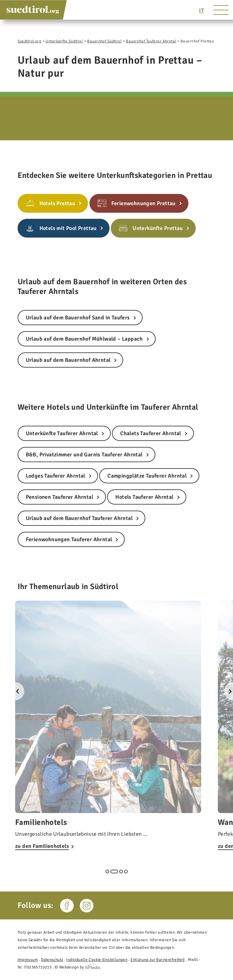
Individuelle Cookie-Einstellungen (97, 960)
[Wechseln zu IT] (202, 11)
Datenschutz (52, 960)
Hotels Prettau (57, 203)
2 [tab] (114, 872)
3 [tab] (121, 872)
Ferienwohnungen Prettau (144, 203)
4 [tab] (126, 872)
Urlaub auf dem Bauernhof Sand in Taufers (78, 318)
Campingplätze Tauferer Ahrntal (147, 476)
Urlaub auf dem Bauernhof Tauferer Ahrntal (79, 518)
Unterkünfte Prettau (158, 228)
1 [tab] (107, 872)
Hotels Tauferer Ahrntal (144, 497)
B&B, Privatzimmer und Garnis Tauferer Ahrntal (84, 455)
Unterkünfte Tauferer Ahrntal (62, 433)
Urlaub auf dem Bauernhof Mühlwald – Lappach (84, 339)
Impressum (28, 960)
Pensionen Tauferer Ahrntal (59, 497)
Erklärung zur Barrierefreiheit (157, 960)
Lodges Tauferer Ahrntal (56, 476)
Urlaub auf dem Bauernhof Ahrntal (68, 360)
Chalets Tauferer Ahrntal (151, 433)
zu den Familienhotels (42, 846)
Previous (15, 691)
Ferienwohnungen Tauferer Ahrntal (69, 539)
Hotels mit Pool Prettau (68, 228)
